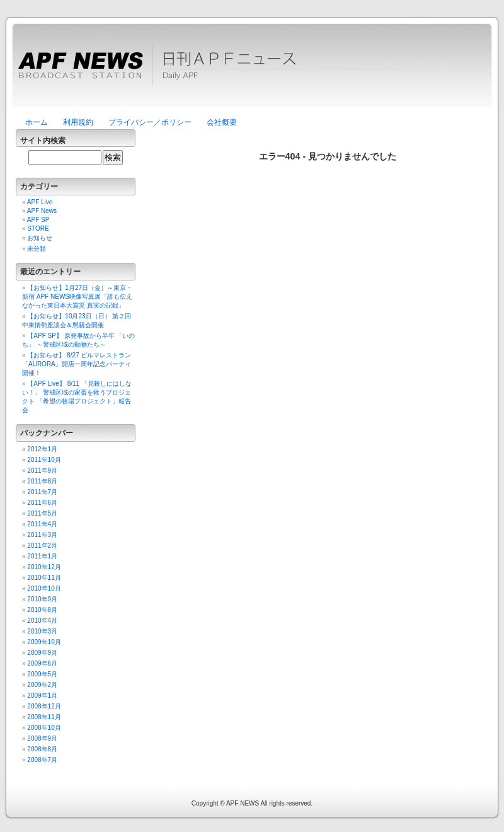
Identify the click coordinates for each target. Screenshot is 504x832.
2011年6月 (42, 503)
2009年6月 (42, 663)
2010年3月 (42, 631)
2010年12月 (44, 567)
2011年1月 (42, 556)
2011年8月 (42, 481)
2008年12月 (44, 706)
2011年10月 (44, 460)
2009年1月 (42, 696)
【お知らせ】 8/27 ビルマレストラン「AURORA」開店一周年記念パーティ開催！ (77, 364)
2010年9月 (42, 599)
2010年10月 (44, 588)
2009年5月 (42, 674)
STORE (38, 228)
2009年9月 (42, 653)
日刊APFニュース (252, 72)
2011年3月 (42, 535)
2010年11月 (44, 578)
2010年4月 (42, 621)
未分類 (37, 249)
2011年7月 (42, 492)
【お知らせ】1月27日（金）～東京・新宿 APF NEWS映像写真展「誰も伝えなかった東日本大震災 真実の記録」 (77, 297)
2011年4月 (42, 524)
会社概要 (222, 122)
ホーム (37, 122)
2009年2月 (42, 685)
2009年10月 (44, 642)
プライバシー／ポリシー (150, 122)
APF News (42, 211)
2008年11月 (44, 717)
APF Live (40, 202)
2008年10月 (44, 728)
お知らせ (40, 238)
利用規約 (78, 122)
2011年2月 (42, 546)
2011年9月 (42, 471)
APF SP (38, 220)
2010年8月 (42, 610)
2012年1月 (42, 449)
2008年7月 (42, 760)
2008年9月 (42, 738)
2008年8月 (42, 749)
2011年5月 (42, 513)
